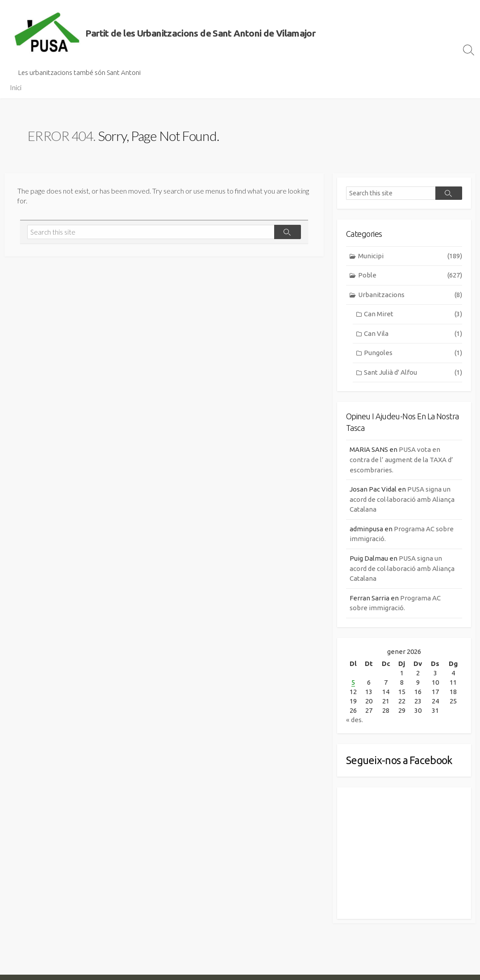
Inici (16, 87)
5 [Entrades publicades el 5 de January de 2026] (353, 682)
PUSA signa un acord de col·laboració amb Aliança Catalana (402, 499)
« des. (355, 720)
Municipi (410, 256)
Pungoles (413, 353)
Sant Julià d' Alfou (413, 373)
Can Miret (413, 314)
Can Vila (413, 334)
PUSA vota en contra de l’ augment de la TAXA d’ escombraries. (401, 459)
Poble (410, 275)
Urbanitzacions (410, 295)
